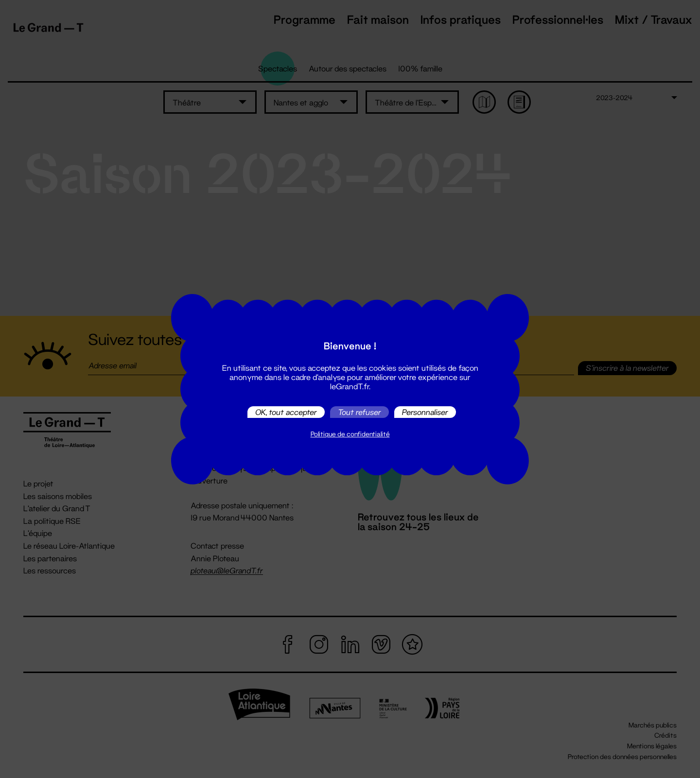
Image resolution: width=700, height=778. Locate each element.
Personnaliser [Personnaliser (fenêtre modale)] (425, 412)
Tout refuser (359, 412)
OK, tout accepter (286, 412)
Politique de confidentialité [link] (350, 434)
